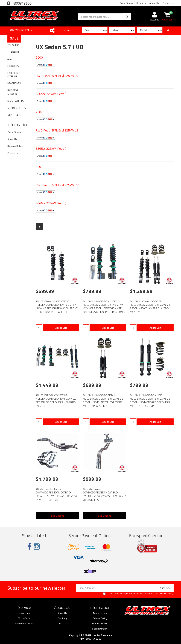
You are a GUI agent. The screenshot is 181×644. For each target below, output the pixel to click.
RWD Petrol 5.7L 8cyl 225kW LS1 (58, 76)
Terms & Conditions (143, 593)
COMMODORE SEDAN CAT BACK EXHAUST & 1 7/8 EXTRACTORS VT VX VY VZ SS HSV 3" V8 (57, 496)
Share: (45, 65)
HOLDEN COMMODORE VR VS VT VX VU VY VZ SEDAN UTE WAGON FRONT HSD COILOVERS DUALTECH (57, 308)
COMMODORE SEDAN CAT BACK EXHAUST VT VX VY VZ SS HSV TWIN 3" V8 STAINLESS (104, 496)
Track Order (25, 618)
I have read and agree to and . (138, 594)
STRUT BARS (14, 115)
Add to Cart (61, 328)
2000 (39, 57)
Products (141, 3)
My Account (25, 613)
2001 (39, 167)
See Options (58, 516)
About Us (154, 3)
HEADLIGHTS (14, 83)
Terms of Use (100, 613)
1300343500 (21, 3)
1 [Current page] (39, 227)
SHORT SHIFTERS (17, 108)
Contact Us (168, 3)
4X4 (10, 59)
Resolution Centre (25, 624)
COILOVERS (13, 45)
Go (169, 30)
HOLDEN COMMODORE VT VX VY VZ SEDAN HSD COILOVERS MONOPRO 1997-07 (56, 402)
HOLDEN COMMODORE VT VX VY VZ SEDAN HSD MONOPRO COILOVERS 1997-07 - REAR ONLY (150, 402)
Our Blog (62, 618)
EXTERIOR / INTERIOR (14, 75)
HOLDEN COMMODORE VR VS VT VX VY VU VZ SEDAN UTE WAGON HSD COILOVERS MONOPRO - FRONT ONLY (104, 308)
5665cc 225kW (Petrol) (51, 94)
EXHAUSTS (13, 66)
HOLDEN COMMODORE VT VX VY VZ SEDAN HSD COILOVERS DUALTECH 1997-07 (150, 308)
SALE (14, 38)
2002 (39, 112)
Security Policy (100, 629)
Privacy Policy (166, 593)
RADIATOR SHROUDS (13, 92)
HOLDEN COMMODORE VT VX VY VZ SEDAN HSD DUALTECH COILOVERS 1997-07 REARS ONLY (103, 402)
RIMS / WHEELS (16, 101)
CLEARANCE (13, 52)
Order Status (126, 3)
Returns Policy (15, 146)
